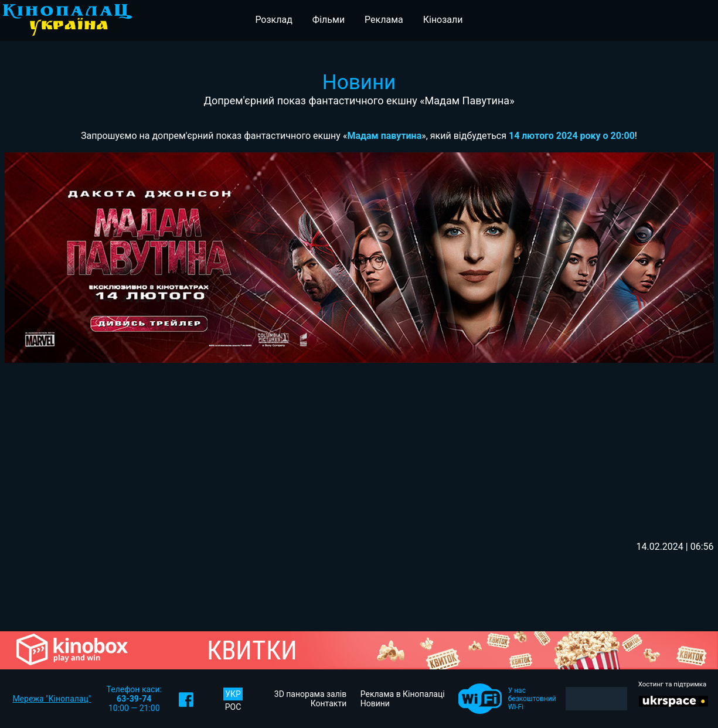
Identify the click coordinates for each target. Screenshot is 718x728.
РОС (233, 707)
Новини (375, 703)
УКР (233, 694)
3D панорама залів (310, 694)
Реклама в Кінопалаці (403, 694)
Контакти (329, 703)
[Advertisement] (359, 450)
